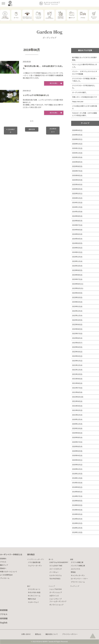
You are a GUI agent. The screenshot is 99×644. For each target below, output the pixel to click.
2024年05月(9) (77, 234)
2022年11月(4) (77, 316)
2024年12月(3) (77, 203)
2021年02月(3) (77, 410)
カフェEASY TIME (56, 566)
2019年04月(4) (77, 510)
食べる (51, 559)
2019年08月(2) (77, 492)
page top (93, 636)
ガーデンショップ (56, 592)
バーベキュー (54, 572)
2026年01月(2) (77, 144)
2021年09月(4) (77, 379)
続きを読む (54, 83)
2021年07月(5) (77, 388)
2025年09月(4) (77, 162)
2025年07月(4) (77, 171)
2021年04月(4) (77, 401)
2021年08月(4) (77, 383)
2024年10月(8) (77, 212)
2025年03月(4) (77, 189)
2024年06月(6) (77, 230)
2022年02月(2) (77, 356)
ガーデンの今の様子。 (80, 93)
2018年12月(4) (77, 528)
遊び (29, 586)
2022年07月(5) (77, 334)
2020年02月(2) (77, 465)
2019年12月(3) (77, 474)
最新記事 (32, 129)
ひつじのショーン (34, 589)
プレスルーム (5, 578)
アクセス (3, 562)
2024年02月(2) (77, 248)
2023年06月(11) (78, 284)
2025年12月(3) (77, 148)
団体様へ (3, 568)
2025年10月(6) (77, 157)
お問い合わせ (26, 634)
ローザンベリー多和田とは (11, 554)
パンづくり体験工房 (78, 566)
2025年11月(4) (77, 153)
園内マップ (4, 565)
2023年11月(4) (77, 261)
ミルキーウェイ (33, 602)
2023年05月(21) (78, 288)
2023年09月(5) (77, 270)
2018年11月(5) (77, 532)
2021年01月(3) (77, 415)
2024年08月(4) (77, 221)
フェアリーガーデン (35, 566)
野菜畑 (73, 572)
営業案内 (3, 559)
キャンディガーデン (78, 575)
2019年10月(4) (77, 483)
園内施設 (31, 554)
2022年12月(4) (77, 311)
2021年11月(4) (77, 370)
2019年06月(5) (77, 501)
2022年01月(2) (77, 361)
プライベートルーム (78, 582)
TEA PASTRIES (55, 579)
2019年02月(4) (77, 519)
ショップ (52, 586)
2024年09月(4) (77, 216)
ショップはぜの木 (56, 589)
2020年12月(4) (77, 419)
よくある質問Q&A (6, 575)
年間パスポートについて (9, 572)
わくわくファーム (34, 596)
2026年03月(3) (77, 135)
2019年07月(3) (77, 496)
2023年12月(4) (77, 257)
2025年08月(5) (77, 166)
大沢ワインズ (54, 596)
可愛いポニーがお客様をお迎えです (84, 97)
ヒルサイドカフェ (56, 575)
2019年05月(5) (77, 505)
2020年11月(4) (77, 424)
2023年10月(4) (77, 266)
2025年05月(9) (77, 180)
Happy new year (78, 102)
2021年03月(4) (77, 406)
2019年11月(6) (77, 478)
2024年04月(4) (77, 239)
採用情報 (4, 618)
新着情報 (4, 610)
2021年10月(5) (77, 374)
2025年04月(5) (77, 185)
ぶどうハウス (76, 569)
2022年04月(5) (77, 347)
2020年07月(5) (77, 442)
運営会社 (38, 634)
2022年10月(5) (77, 320)
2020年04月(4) (77, 456)
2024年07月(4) (77, 225)
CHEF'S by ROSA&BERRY (59, 562)
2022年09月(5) (77, 325)
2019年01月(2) (77, 523)
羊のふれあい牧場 (34, 592)
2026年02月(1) (77, 139)
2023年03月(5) (77, 298)
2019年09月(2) (77, 487)
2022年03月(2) (77, 352)
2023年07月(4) (77, 279)
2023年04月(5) (77, 293)
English (4, 623)
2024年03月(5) (77, 243)
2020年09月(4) (77, 433)
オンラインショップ (56, 605)
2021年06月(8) (77, 392)
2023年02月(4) (77, 302)
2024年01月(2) (77, 252)
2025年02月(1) (77, 194)
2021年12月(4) (77, 365)
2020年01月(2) (77, 469)
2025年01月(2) (77, 198)
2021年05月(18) (78, 397)
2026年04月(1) (77, 130)
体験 (72, 559)
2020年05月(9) (77, 451)
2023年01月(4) (77, 307)
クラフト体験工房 (77, 562)
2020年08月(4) (77, 438)
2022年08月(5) (77, 329)
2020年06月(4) (77, 447)
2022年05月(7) (77, 343)
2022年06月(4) (77, 338)
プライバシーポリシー (70, 634)
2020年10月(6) (77, 429)
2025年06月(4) (77, 176)
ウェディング (75, 586)
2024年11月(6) (77, 207)
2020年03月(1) (77, 460)
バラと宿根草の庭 (34, 562)
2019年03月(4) (77, 514)
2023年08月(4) (77, 275)
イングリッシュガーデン (36, 559)
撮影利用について (52, 634)
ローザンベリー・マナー (79, 579)
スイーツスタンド (56, 569)
